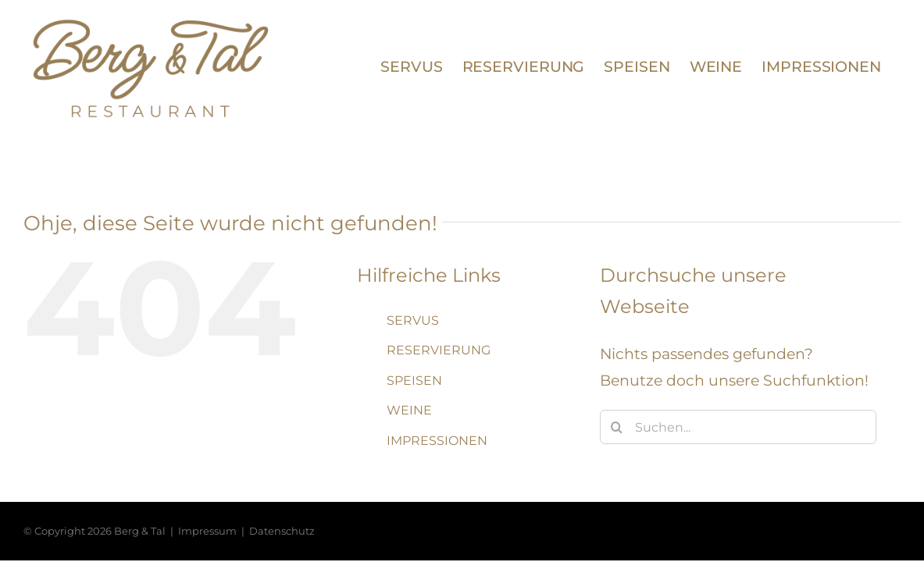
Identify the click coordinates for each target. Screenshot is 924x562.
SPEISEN (414, 381)
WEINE (409, 410)
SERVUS (413, 320)
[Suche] (617, 427)
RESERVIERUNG (439, 350)
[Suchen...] (738, 427)
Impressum (207, 531)
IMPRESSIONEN (437, 441)
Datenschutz (282, 531)
